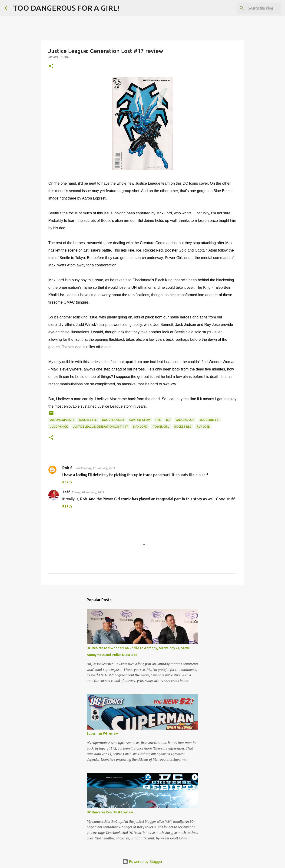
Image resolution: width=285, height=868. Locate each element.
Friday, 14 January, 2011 (88, 492)
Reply (67, 482)
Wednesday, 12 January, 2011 (95, 468)
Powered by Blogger (142, 861)
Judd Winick (59, 427)
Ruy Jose (203, 427)
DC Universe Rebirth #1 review (110, 812)
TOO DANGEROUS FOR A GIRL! (66, 8)
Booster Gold (113, 420)
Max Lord (140, 427)
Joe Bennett (209, 420)
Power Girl (161, 427)
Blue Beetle (88, 420)
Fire (158, 420)
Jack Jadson (185, 420)
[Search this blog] (257, 8)
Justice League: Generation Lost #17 (100, 427)
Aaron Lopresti (62, 420)
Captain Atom (140, 420)
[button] (51, 66)
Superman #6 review (102, 734)
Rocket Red (183, 427)
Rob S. (68, 468)
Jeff (66, 492)
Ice (168, 420)
